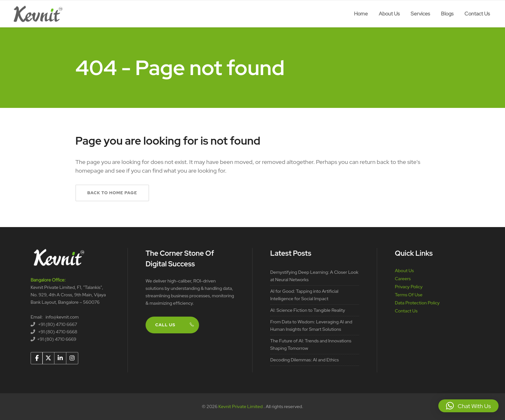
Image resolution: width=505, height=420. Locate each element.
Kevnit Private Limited (241, 406)
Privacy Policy (409, 287)
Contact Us (406, 311)
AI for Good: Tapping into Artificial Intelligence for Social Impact (304, 295)
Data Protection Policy (417, 303)
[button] (468, 406)
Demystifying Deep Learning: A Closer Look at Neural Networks (314, 276)
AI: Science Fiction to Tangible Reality (308, 310)
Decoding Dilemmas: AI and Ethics (305, 360)
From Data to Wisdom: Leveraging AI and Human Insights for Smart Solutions (311, 325)
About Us (404, 271)
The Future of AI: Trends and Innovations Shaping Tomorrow (311, 344)
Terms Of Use (409, 295)
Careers (403, 279)
